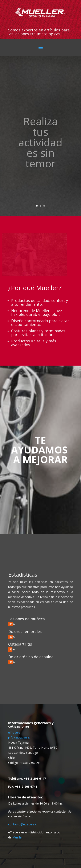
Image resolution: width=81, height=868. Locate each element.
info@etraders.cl (19, 738)
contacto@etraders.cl (23, 824)
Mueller (17, 837)
